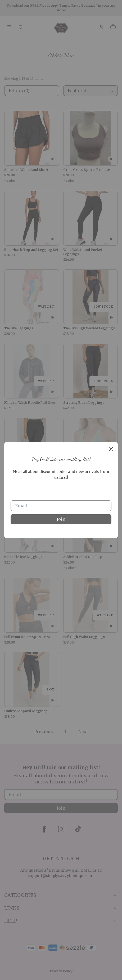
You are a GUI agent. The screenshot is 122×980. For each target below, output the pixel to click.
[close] (111, 449)
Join (61, 519)
